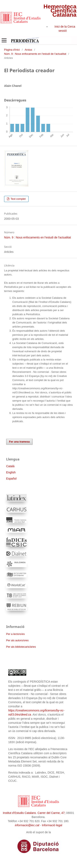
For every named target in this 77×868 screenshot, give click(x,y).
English (11, 472)
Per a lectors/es (15, 634)
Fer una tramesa (19, 442)
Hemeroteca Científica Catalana (60, 11)
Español (11, 479)
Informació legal (52, 825)
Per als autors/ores (17, 640)
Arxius (28, 50)
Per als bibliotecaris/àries (21, 647)
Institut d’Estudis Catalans (19, 813)
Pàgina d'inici (12, 50)
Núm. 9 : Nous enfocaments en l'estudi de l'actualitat (35, 54)
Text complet (18, 199)
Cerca (71, 27)
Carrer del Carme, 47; (51, 813)
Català (10, 466)
